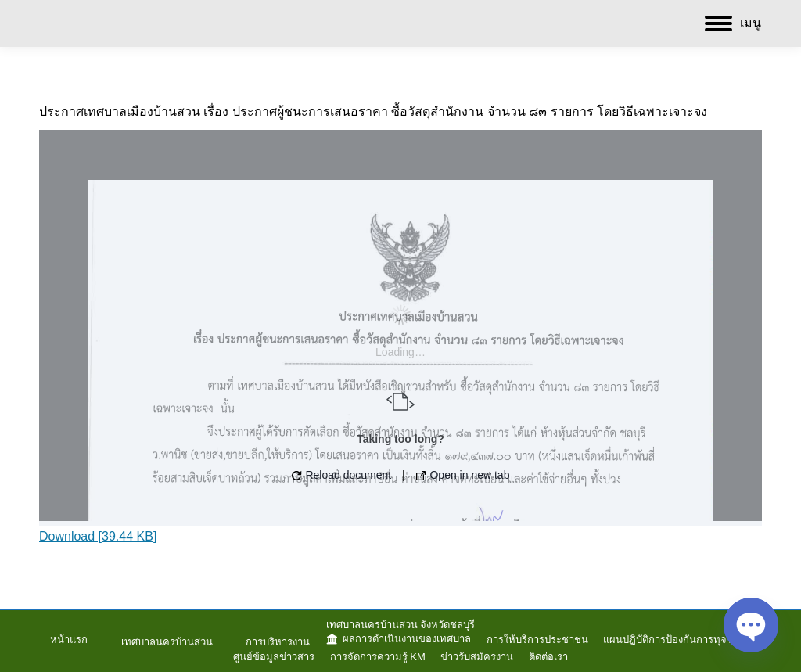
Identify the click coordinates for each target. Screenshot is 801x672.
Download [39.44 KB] (98, 536)
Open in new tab (463, 475)
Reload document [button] (342, 475)
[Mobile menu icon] (733, 23)
